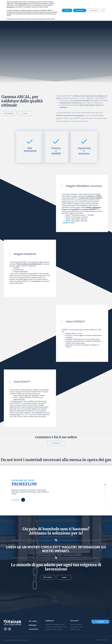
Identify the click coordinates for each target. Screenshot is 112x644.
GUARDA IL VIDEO (68, 223)
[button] (105, 501)
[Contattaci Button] (18, 500)
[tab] (105, 485)
